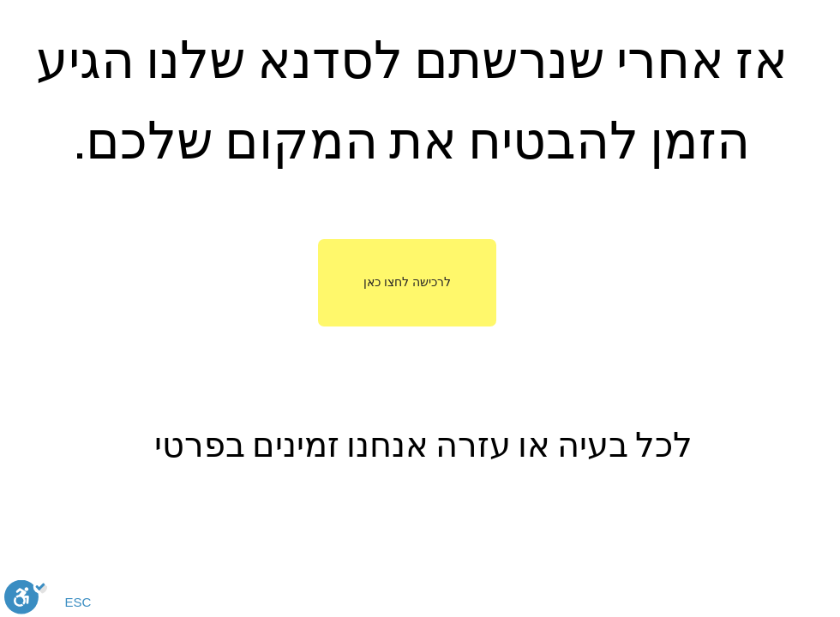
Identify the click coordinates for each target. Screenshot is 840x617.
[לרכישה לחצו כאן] (407, 283)
